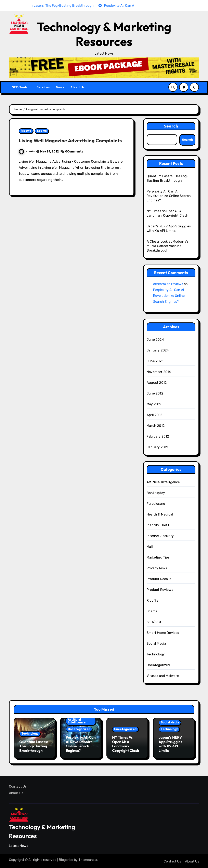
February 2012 (158, 436)
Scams (42, 131)
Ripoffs (26, 131)
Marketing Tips (158, 557)
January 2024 (158, 350)
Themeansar (88, 859)
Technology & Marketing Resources (104, 34)
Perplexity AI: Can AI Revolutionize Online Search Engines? (169, 196)
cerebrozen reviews (168, 284)
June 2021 (155, 361)
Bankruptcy (156, 493)
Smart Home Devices (163, 633)
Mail (150, 547)
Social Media (156, 644)
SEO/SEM (154, 622)
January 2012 (157, 447)
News (60, 87)
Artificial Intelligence (163, 482)
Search (171, 126)
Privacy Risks (157, 568)
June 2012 (155, 393)
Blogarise (66, 859)
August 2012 (157, 383)
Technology (156, 654)
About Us (77, 87)
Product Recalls (159, 579)
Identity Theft (158, 525)
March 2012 (156, 426)
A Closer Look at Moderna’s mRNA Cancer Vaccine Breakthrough (168, 246)
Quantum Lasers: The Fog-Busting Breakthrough (34, 746)
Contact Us (18, 785)
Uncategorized (158, 665)
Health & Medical (160, 514)
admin (27, 158)
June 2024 (155, 340)
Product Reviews (160, 590)
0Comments (74, 159)
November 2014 (159, 372)
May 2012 (154, 404)
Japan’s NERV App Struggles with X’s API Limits (171, 744)
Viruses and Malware (163, 676)
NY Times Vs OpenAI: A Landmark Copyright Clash (126, 744)
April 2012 (154, 415)
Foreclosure (156, 504)
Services (43, 87)
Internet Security (160, 536)
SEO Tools (21, 87)
